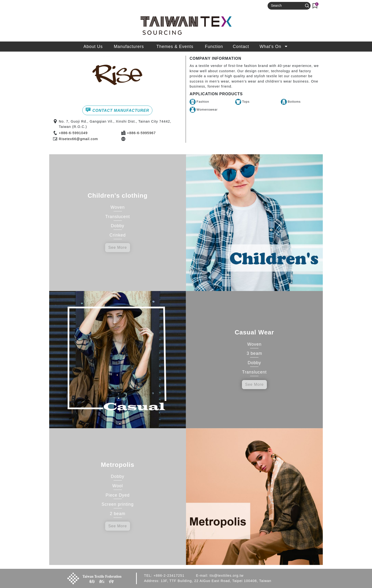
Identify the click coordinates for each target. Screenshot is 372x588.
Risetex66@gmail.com (78, 139)
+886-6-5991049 (73, 133)
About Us (93, 47)
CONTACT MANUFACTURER (117, 110)
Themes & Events (175, 47)
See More (117, 247)
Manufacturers (129, 47)
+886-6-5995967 (141, 133)
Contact (241, 47)
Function (214, 47)
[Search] (287, 6)
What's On (274, 47)
